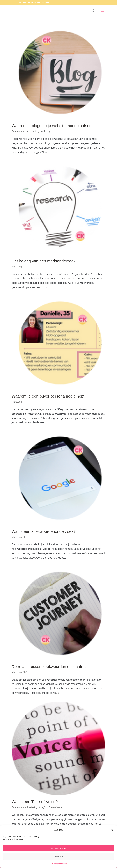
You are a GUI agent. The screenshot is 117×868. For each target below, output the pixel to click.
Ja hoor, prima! (59, 848)
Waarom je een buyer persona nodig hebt (48, 396)
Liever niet (59, 856)
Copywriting (33, 131)
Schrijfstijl (43, 807)
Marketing (46, 131)
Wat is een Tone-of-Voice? (35, 802)
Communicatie (19, 131)
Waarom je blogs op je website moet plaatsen (52, 126)
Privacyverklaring (59, 863)
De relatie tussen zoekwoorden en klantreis (50, 667)
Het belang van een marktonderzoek (44, 261)
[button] (112, 830)
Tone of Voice (56, 807)
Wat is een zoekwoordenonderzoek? (44, 531)
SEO (25, 537)
